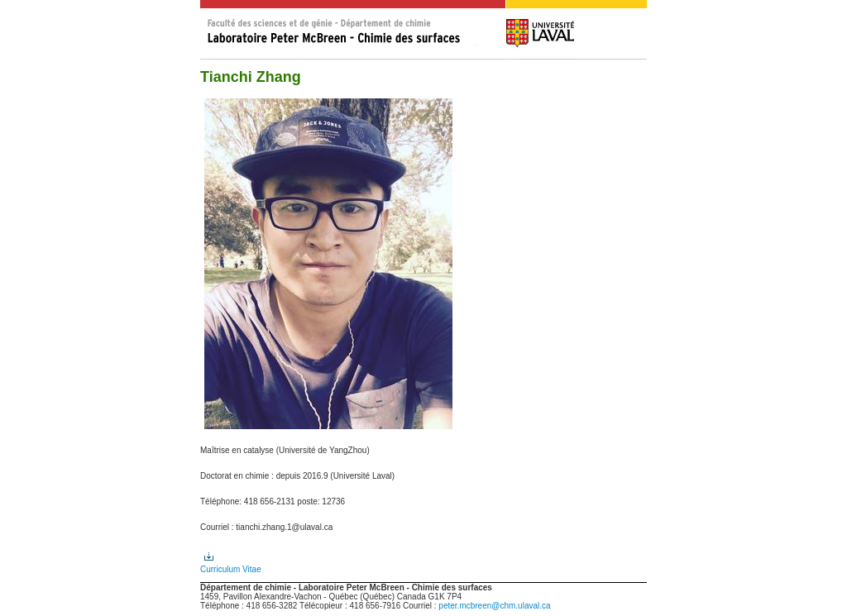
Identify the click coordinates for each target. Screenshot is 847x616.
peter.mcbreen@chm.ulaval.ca (494, 606)
